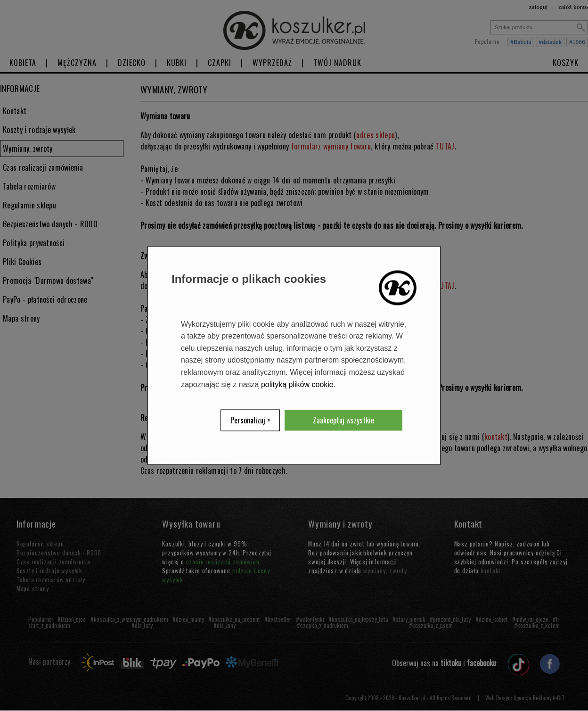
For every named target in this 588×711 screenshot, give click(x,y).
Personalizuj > (250, 421)
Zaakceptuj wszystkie (343, 421)
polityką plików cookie (297, 384)
